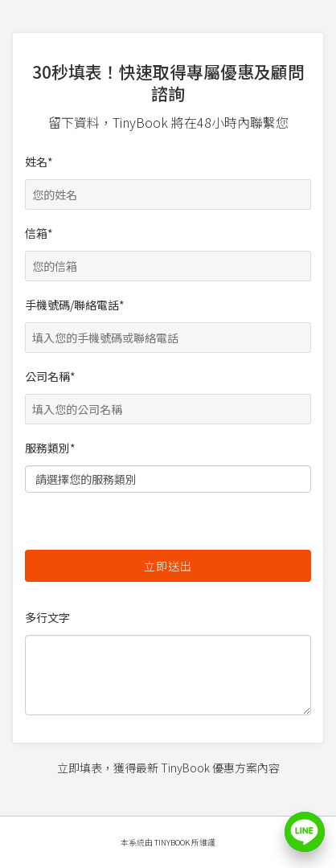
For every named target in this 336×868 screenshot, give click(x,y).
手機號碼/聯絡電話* (168, 321)
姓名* (168, 178)
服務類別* (168, 468)
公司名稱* (168, 393)
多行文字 (168, 662)
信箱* (168, 250)
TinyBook (172, 842)
